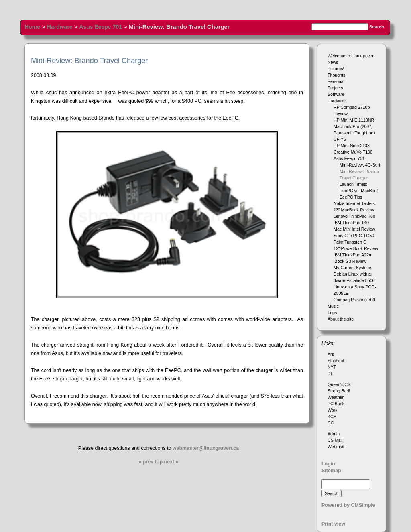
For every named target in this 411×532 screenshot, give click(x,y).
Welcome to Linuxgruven (351, 56)
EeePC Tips (351, 197)
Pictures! (336, 69)
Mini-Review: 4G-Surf (360, 165)
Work (333, 410)
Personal (336, 81)
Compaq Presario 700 (354, 300)
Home (32, 27)
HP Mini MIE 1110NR (354, 120)
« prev (146, 462)
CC (331, 423)
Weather (336, 397)
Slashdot (336, 361)
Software (336, 94)
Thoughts (336, 75)
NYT (332, 367)
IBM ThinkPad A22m (353, 255)
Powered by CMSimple (348, 505)
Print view (333, 524)
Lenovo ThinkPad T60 (354, 216)
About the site (341, 319)
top (159, 462)
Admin (334, 434)
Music (333, 306)
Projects (335, 88)
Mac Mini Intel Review (354, 229)
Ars (331, 354)
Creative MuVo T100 (353, 152)
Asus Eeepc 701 (101, 27)
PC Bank (336, 404)
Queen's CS (339, 384)
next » (171, 462)
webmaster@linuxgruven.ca (206, 448)
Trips (332, 313)
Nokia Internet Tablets (354, 203)
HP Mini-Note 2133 (352, 146)
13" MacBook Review (354, 210)
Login (328, 464)
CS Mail (335, 440)
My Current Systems (353, 268)
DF (330, 374)
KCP (332, 416)
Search (377, 27)
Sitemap (331, 471)
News (333, 62)
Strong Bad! (339, 391)
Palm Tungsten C (350, 242)
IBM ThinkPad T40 (351, 223)
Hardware (60, 27)
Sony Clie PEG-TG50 (354, 236)
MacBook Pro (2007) (353, 126)
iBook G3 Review (350, 261)
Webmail (336, 447)
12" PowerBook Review (356, 248)
